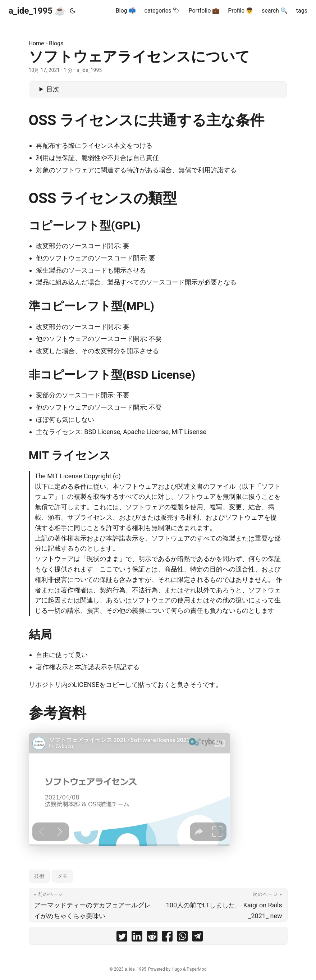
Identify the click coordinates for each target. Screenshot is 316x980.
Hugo (177, 969)
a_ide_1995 (136, 969)
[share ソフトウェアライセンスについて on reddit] (152, 938)
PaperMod (196, 969)
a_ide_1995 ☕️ (37, 11)
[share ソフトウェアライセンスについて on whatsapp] (182, 938)
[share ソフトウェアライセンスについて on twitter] (122, 938)
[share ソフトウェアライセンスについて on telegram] (197, 938)
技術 (39, 876)
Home (36, 43)
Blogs (56, 43)
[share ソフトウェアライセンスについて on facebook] (167, 938)
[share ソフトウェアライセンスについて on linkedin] (137, 938)
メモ (63, 876)
